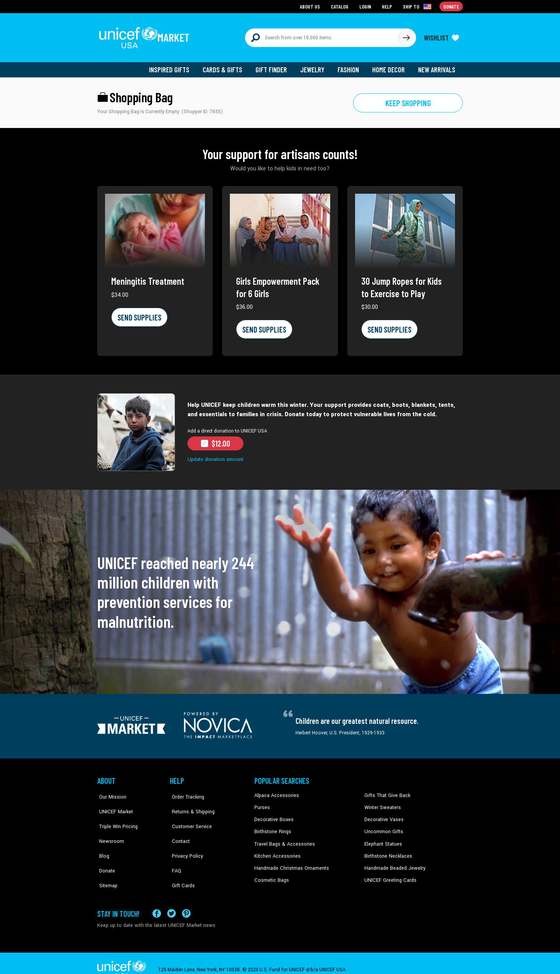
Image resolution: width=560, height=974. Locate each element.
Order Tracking (185, 792)
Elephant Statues (383, 839)
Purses (262, 804)
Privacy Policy (185, 839)
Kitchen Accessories (276, 851)
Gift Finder (275, 66)
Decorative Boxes (273, 815)
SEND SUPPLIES (138, 314)
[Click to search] (406, 36)
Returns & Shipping (191, 804)
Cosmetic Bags (271, 874)
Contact (178, 827)
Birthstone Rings (272, 827)
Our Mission (110, 792)
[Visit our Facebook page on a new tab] (157, 900)
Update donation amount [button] (215, 455)
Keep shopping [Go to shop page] (408, 99)
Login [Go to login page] (366, 6)
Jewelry (315, 66)
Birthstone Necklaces (387, 851)
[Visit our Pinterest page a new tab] (186, 900)
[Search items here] (322, 36)
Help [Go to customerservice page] (388, 6)
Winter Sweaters (382, 804)
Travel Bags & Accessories (283, 839)
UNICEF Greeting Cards (389, 874)
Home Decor (390, 66)
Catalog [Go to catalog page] (341, 6)
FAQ (175, 851)
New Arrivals (437, 66)
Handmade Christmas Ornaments (290, 863)
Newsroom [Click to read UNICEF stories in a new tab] (109, 827)
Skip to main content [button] (280, 0)
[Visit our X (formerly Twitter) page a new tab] (171, 900)
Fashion (350, 66)
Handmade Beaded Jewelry (393, 863)
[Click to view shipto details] (418, 6)
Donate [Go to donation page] (451, 6)
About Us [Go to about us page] (311, 6)
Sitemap (106, 863)
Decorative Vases (383, 815)
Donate (105, 851)
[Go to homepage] (146, 36)
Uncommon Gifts (383, 827)
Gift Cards (181, 863)
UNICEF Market (113, 804)
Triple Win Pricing (116, 815)
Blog (102, 839)
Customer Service (189, 815)
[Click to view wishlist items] (441, 36)
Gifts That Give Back (386, 792)
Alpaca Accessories (276, 792)
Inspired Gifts (175, 66)
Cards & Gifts (227, 66)
